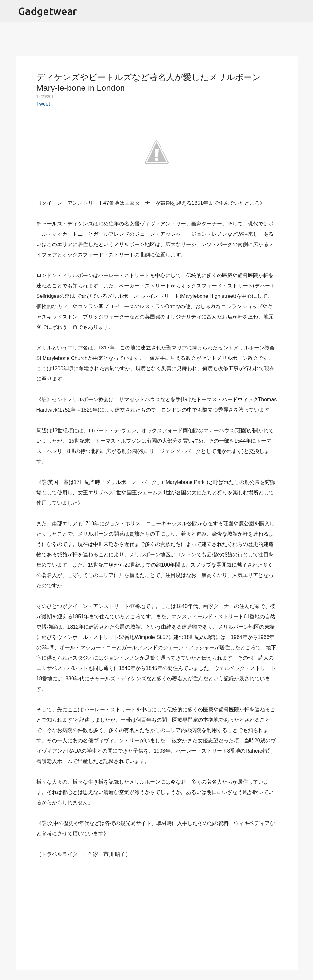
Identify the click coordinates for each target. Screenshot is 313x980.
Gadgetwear (48, 11)
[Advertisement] (157, 910)
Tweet (43, 104)
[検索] (304, 11)
